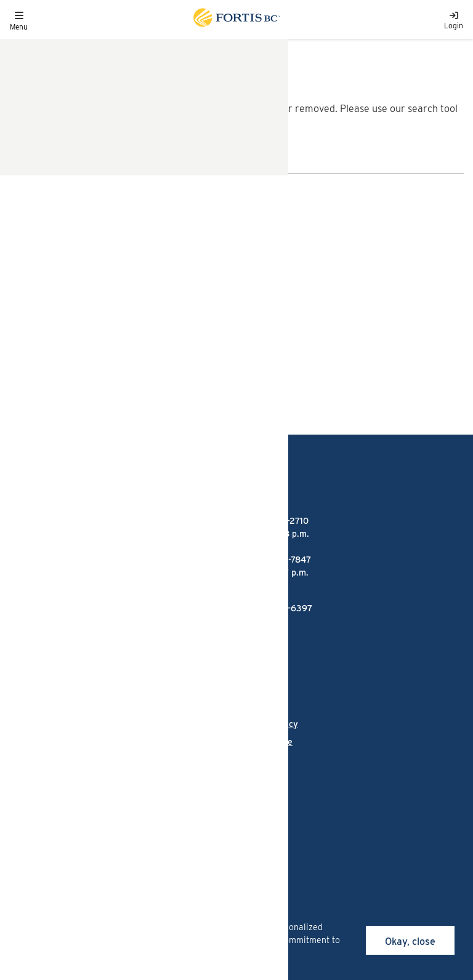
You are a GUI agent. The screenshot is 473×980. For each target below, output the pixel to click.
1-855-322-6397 (279, 608)
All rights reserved (100, 845)
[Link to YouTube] (141, 805)
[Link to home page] (236, 19)
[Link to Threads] (109, 805)
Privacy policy (269, 724)
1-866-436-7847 (48, 336)
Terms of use (267, 742)
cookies (105, 927)
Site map (259, 760)
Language (29, 724)
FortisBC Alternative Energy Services (86, 666)
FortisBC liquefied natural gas (70, 643)
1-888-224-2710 (46, 262)
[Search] (248, 164)
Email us (28, 291)
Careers (25, 742)
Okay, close (410, 942)
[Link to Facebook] (16, 805)
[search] (21, 164)
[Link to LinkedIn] (78, 805)
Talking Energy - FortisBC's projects (82, 689)
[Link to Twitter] (175, 805)
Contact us (31, 760)
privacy (98, 953)
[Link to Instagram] (47, 805)
